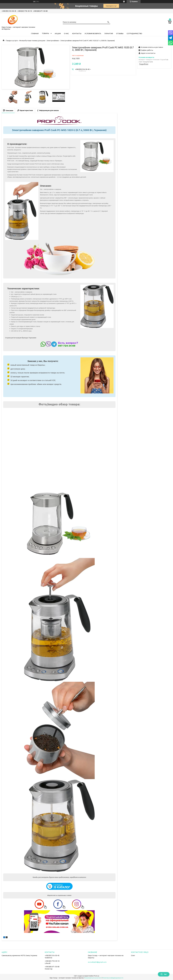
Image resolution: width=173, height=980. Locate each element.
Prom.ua (96, 976)
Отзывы (120, 33)
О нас (66, 33)
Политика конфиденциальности (113, 978)
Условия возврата (93, 33)
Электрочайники (53, 41)
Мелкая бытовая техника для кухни (32, 41)
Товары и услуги (12, 41)
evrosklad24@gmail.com (97, 962)
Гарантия (109, 33)
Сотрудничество (134, 33)
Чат (164, 974)
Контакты (77, 33)
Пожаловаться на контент (93, 978)
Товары (45, 33)
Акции (58, 33)
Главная (35, 33)
